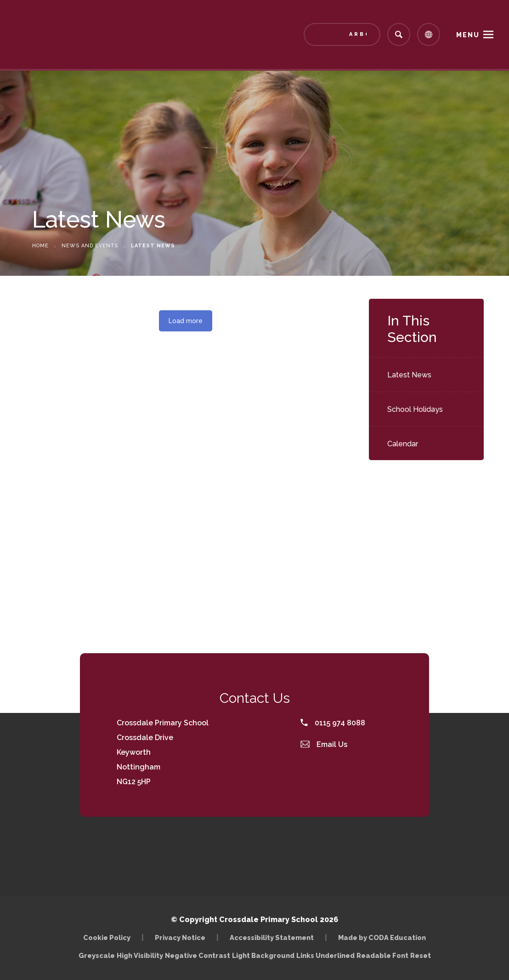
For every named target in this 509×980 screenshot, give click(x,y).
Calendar (403, 444)
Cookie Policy (107, 937)
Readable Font (382, 955)
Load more (186, 321)
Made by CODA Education (382, 937)
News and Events (90, 246)
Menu (468, 35)
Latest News (409, 375)
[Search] (399, 34)
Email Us (324, 744)
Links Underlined (325, 955)
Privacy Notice (180, 937)
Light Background (263, 955)
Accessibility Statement (272, 937)
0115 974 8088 (333, 723)
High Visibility (140, 955)
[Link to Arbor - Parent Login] (342, 34)
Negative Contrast (198, 955)
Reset (421, 955)
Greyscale (97, 955)
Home (40, 246)
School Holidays (415, 409)
